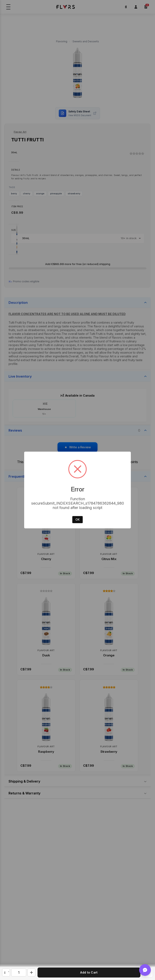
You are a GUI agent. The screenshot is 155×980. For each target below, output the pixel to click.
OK (77, 520)
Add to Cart (89, 972)
